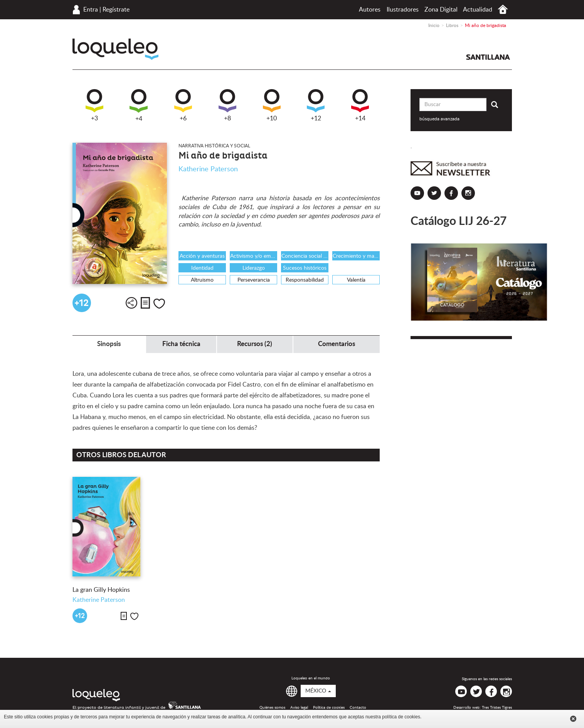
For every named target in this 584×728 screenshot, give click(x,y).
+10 (272, 105)
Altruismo (202, 280)
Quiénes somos (272, 708)
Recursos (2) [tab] (255, 344)
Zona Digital (441, 10)
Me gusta (159, 304)
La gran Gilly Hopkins (101, 590)
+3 (94, 105)
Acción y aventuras (202, 256)
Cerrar (573, 719)
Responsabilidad (305, 280)
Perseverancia (254, 280)
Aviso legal (299, 708)
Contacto (358, 708)
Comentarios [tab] (337, 344)
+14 (360, 105)
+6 (183, 105)
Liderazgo (254, 268)
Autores (370, 10)
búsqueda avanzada (439, 119)
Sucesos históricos (305, 268)
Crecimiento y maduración (356, 256)
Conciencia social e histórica (305, 256)
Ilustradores (403, 10)
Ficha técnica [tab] (181, 344)
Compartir (131, 303)
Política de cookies (329, 708)
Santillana (488, 57)
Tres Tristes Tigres (497, 708)
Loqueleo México (115, 49)
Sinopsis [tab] (109, 344)
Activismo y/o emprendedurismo (254, 256)
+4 (139, 106)
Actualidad (478, 10)
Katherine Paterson (208, 169)
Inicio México (503, 9)
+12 (316, 105)
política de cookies (401, 717)
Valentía (356, 280)
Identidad (202, 268)
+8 (227, 105)
